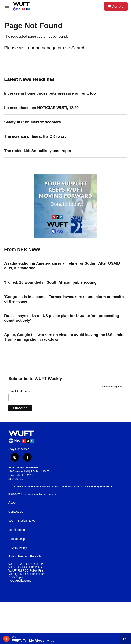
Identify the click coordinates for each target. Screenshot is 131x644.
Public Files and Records (25, 556)
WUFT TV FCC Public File (26, 567)
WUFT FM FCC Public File (26, 564)
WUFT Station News (22, 521)
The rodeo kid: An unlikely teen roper (38, 151)
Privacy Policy (18, 548)
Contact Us (16, 512)
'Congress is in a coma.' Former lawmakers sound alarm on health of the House (64, 299)
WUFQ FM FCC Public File (26, 574)
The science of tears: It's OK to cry (35, 136)
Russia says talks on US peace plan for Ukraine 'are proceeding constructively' (62, 318)
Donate (118, 6)
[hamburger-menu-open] (7, 6)
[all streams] (125, 639)
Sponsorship (17, 539)
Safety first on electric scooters (33, 122)
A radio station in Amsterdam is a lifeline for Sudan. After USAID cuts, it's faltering (62, 266)
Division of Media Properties (43, 494)
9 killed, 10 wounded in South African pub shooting (50, 282)
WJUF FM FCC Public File (26, 571)
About (12, 503)
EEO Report (16, 577)
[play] (6, 639)
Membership (17, 530)
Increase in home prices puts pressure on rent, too (50, 93)
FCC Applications (20, 581)
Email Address (19, 391)
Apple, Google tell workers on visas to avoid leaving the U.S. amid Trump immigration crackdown (64, 337)
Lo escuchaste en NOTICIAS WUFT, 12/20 (41, 108)
